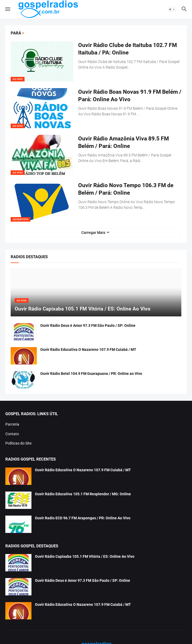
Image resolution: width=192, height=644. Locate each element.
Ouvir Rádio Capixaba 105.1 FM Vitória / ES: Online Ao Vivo (85, 556)
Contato (12, 434)
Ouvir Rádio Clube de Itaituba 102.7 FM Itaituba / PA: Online (127, 49)
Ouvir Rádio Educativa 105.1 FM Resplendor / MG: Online (83, 494)
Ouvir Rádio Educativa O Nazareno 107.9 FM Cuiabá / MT (88, 350)
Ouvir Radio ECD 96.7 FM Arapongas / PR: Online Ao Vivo (83, 518)
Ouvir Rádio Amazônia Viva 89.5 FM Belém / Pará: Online (123, 142)
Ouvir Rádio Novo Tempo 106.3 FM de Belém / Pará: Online (126, 189)
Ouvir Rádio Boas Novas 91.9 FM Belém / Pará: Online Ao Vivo (130, 96)
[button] (7, 9)
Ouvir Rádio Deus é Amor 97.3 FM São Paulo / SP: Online (88, 325)
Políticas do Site (18, 443)
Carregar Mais (93, 233)
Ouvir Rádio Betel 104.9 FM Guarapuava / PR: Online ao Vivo (91, 374)
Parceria (12, 424)
